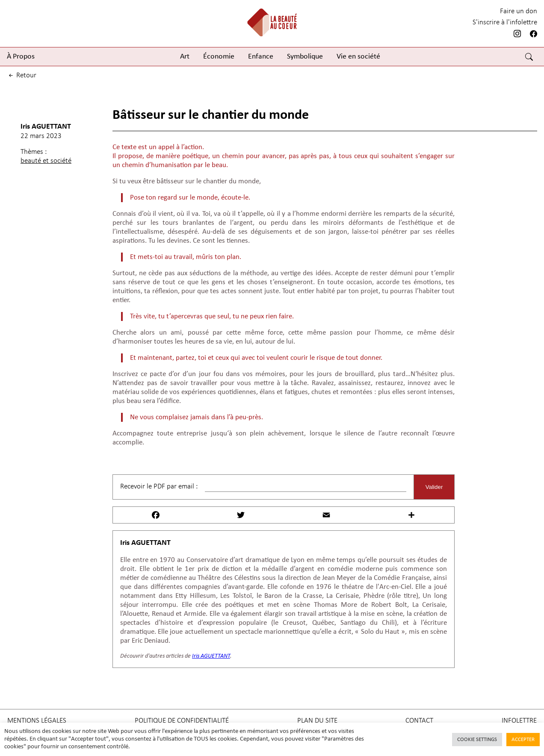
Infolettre (519, 721)
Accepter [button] (523, 740)
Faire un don (519, 11)
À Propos (21, 57)
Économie (219, 57)
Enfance (261, 57)
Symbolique (305, 57)
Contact (419, 721)
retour (22, 75)
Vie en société (358, 57)
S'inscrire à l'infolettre (505, 22)
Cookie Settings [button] (477, 740)
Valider (434, 487)
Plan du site (317, 721)
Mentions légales (37, 721)
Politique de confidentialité (182, 721)
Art (185, 57)
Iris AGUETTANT (46, 127)
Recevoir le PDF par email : (159, 487)
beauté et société (46, 161)
